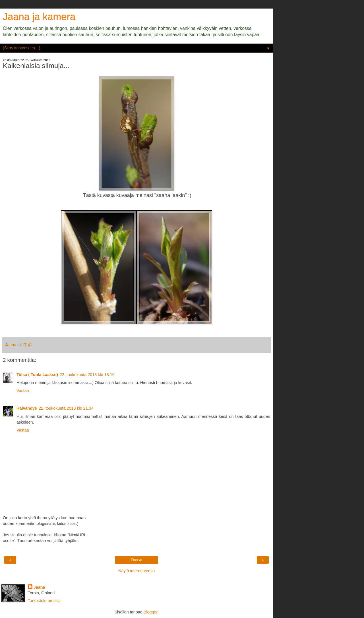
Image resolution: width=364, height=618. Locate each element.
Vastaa (23, 391)
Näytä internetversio (136, 571)
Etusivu (136, 560)
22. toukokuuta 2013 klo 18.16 (87, 375)
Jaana (39, 587)
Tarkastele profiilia (44, 601)
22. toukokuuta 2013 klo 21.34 (66, 408)
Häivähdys (27, 408)
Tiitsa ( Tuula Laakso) (37, 375)
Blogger (151, 612)
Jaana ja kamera (39, 17)
